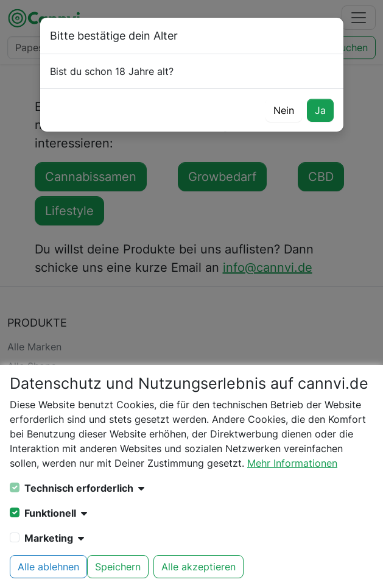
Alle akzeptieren (199, 567)
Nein (284, 110)
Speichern (118, 567)
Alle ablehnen (48, 567)
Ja (320, 110)
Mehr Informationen (292, 463)
